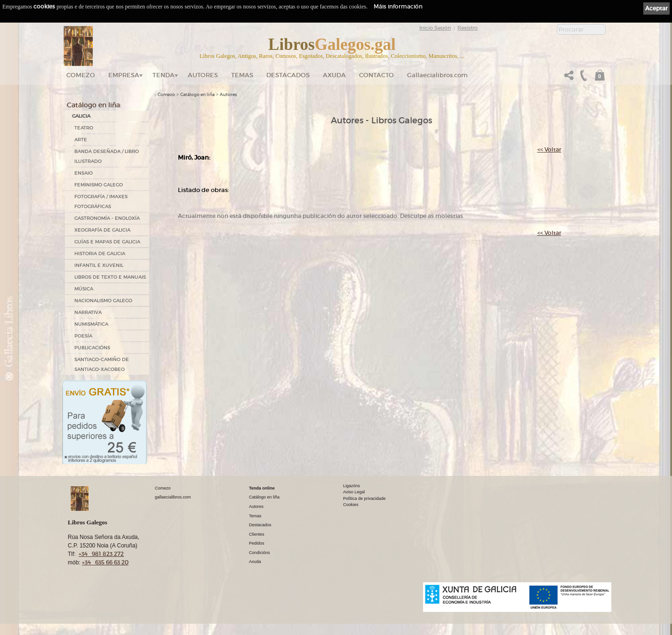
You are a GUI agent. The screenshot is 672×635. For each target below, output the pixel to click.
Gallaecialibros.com (437, 75)
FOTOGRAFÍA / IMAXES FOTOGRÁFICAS (101, 201)
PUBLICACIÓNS (92, 348)
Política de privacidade (364, 498)
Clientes (257, 534)
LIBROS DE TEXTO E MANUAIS (110, 277)
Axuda (334, 75)
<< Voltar (549, 149)
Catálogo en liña (197, 95)
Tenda (164, 75)
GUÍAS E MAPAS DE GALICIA (107, 242)
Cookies (351, 505)
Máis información (398, 6)
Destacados (260, 525)
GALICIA (81, 116)
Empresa (124, 75)
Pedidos (257, 543)
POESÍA (83, 336)
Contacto (376, 75)
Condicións (260, 553)
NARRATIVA (88, 312)
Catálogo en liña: (94, 105)
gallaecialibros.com (173, 497)
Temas (242, 75)
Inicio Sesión (435, 28)
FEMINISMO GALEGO (99, 185)
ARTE (81, 140)
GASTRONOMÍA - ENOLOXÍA (107, 218)
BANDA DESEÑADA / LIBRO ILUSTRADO (107, 156)
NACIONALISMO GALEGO (103, 301)
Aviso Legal (354, 492)
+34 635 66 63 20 (105, 562)
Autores (203, 75)
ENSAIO (84, 173)
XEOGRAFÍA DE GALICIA (102, 230)
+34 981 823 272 (101, 554)
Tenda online (262, 488)
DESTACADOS (288, 75)
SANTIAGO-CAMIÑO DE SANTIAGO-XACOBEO (102, 364)
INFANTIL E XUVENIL (99, 265)
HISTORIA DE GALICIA (100, 253)
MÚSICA (84, 289)
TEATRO (84, 128)
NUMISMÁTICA (91, 324)
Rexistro (468, 28)
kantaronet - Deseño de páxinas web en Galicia (562, 618)
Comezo (81, 75)
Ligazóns (352, 486)
